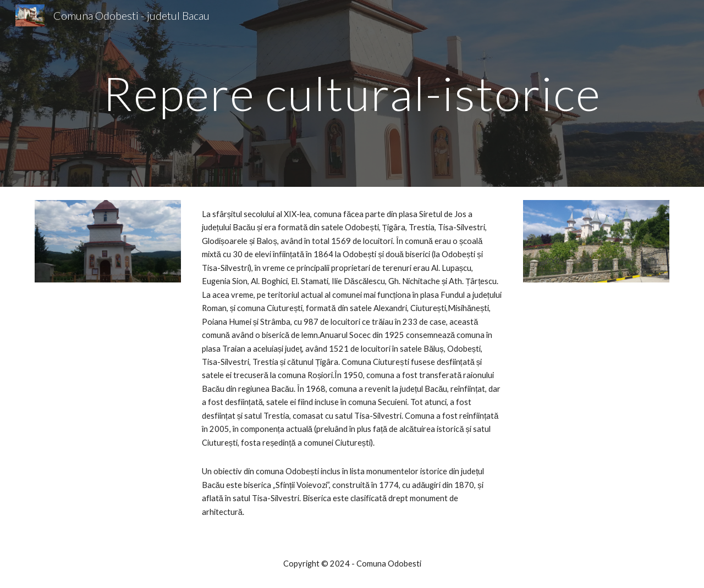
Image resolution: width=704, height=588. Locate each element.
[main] (352, 93)
